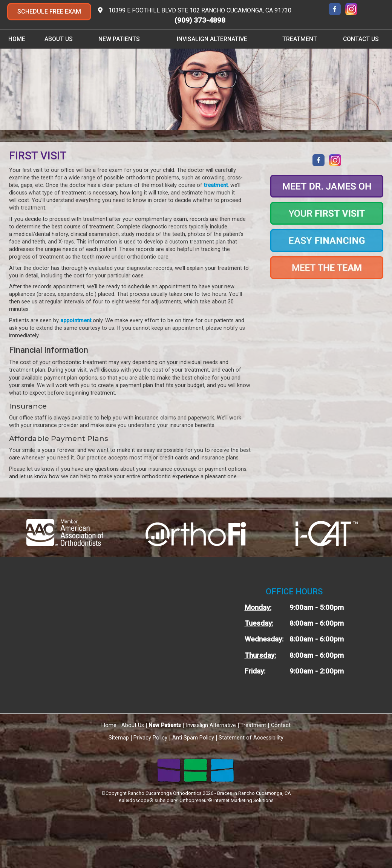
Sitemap (119, 738)
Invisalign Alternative (212, 39)
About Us (59, 39)
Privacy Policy (150, 738)
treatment (216, 185)
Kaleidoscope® (136, 800)
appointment (76, 321)
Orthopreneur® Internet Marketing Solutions (227, 800)
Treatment (300, 39)
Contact (281, 725)
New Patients (119, 39)
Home (17, 39)
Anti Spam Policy (193, 738)
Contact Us (361, 39)
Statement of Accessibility (251, 738)
